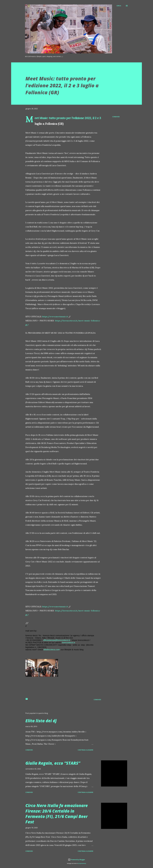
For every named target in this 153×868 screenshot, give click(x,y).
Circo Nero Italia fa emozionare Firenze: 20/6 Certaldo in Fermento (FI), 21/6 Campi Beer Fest (57, 814)
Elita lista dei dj (41, 721)
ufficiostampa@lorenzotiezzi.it (57, 640)
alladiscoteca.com (52, 650)
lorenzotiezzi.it (69, 643)
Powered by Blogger (76, 860)
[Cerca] (119, 6)
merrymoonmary (82, 863)
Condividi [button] (116, 117)
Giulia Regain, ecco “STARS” (53, 763)
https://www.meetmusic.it (55, 317)
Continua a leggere (85, 750)
